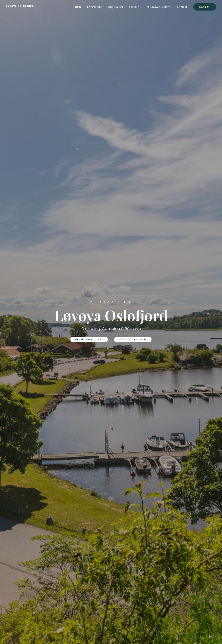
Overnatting (95, 7)
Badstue (134, 7)
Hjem (78, 7)
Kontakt (182, 7)
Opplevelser (116, 7)
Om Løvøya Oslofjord (158, 7)
